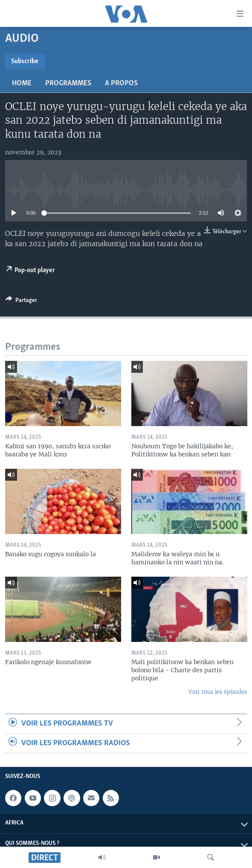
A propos (121, 83)
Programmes (68, 83)
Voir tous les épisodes (218, 692)
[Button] (21, 302)
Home (22, 83)
